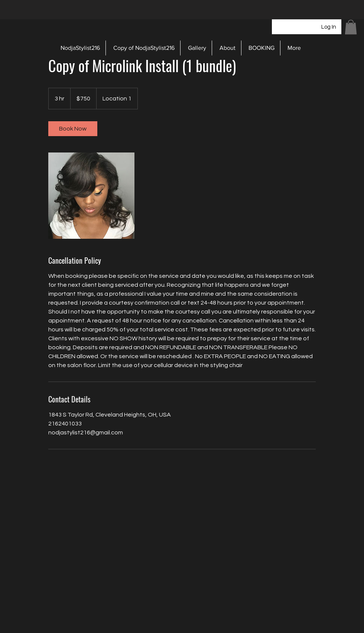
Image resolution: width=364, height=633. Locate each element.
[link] (73, 129)
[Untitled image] (91, 196)
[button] (351, 27)
